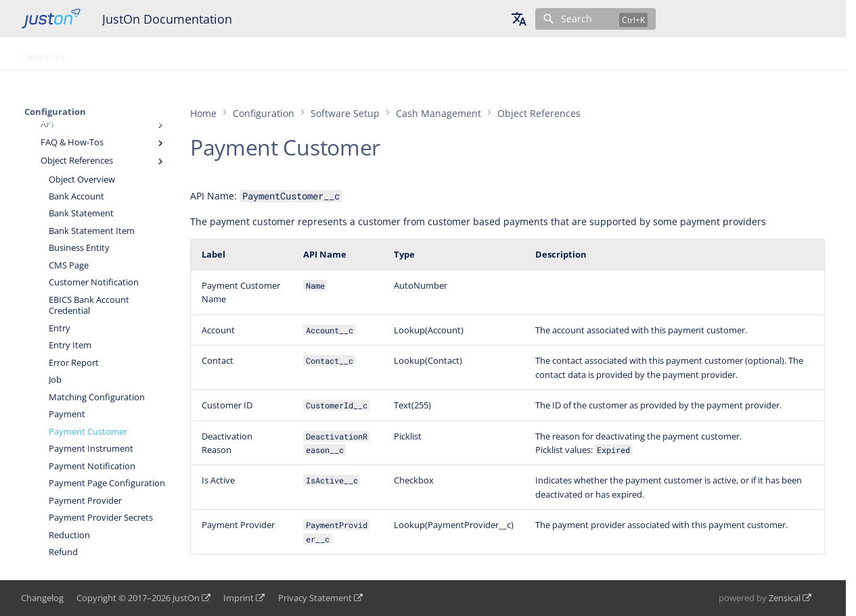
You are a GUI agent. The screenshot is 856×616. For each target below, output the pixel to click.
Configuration (181, 53)
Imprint (239, 598)
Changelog (42, 598)
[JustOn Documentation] (51, 19)
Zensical (785, 598)
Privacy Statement (315, 598)
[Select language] (519, 19)
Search (577, 19)
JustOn (186, 598)
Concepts (43, 53)
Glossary (254, 53)
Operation (106, 53)
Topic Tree (315, 53)
